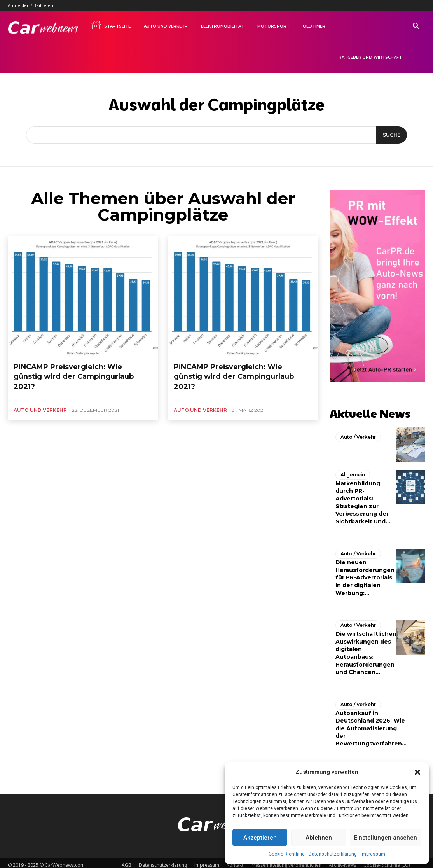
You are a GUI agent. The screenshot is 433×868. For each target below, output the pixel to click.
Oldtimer (314, 26)
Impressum (373, 854)
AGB (127, 861)
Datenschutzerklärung (333, 854)
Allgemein (352, 471)
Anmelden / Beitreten (31, 5)
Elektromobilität (223, 26)
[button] (417, 772)
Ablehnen (319, 838)
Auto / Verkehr (356, 434)
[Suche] (390, 135)
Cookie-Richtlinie (287, 854)
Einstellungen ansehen (386, 838)
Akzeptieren (260, 838)
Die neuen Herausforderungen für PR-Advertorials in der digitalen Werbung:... (365, 574)
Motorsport (273, 26)
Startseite (110, 25)
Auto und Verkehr (166, 26)
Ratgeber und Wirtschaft (370, 57)
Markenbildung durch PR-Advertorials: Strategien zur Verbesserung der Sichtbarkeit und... (363, 499)
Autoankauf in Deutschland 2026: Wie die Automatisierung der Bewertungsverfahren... (371, 724)
